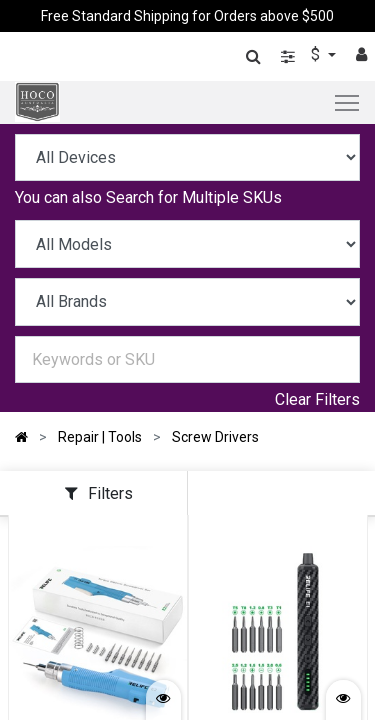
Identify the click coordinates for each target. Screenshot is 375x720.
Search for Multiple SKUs (194, 197)
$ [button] (317, 54)
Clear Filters (317, 399)
